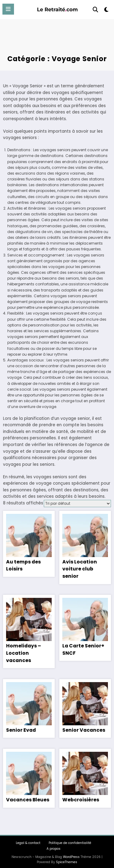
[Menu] (8, 9)
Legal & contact (28, 840)
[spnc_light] (107, 11)
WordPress (71, 854)
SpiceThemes (67, 859)
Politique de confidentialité (70, 840)
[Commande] (77, 504)
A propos (54, 846)
